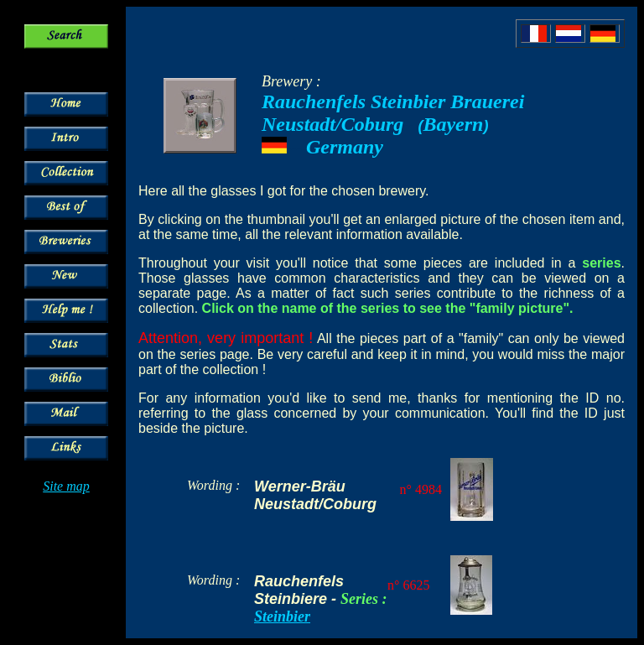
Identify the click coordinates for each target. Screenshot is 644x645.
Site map (66, 486)
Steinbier (282, 616)
